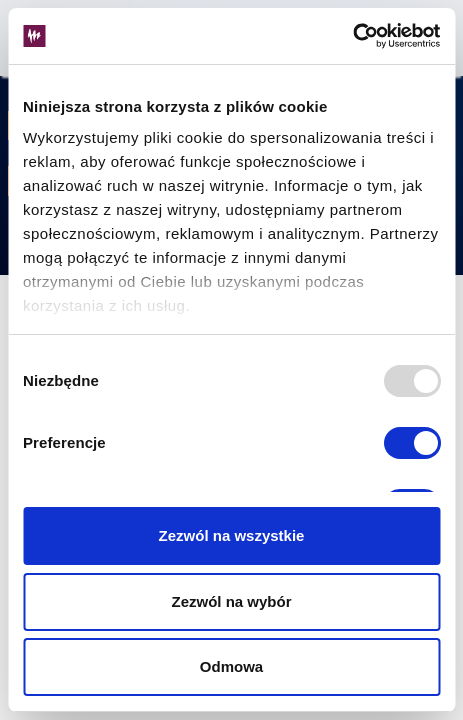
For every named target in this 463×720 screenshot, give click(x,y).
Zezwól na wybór (231, 601)
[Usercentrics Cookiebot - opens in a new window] (352, 36)
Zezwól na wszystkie (232, 535)
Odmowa (231, 666)
